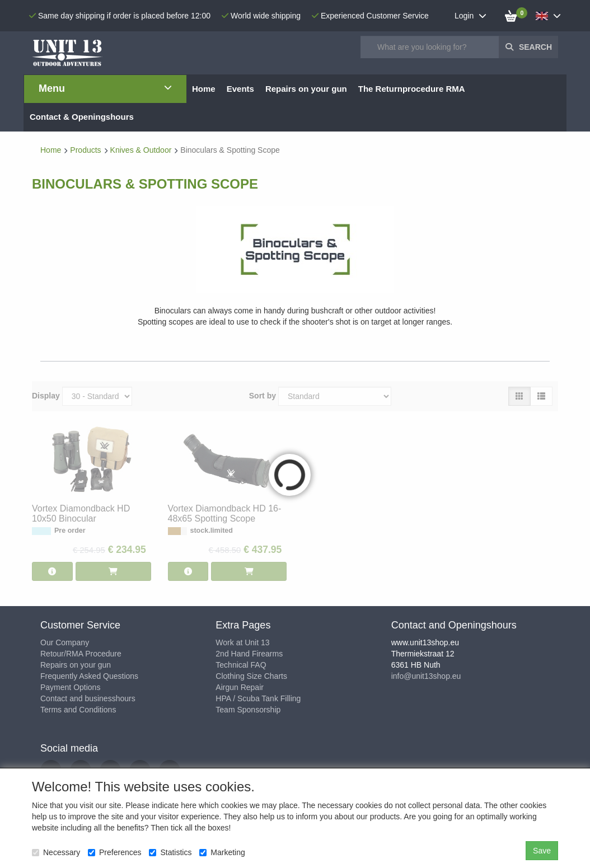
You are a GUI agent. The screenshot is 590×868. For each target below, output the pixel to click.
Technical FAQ (241, 665)
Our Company (65, 642)
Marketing (222, 852)
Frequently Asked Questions (89, 676)
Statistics (170, 852)
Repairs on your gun (76, 665)
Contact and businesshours (88, 698)
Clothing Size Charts (251, 676)
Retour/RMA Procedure (81, 654)
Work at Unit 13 (242, 642)
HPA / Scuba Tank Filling (258, 698)
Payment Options (70, 687)
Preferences (114, 852)
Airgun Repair (240, 687)
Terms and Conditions (78, 710)
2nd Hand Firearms (249, 654)
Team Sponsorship (248, 710)
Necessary (56, 852)
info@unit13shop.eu (426, 676)
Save (542, 851)
